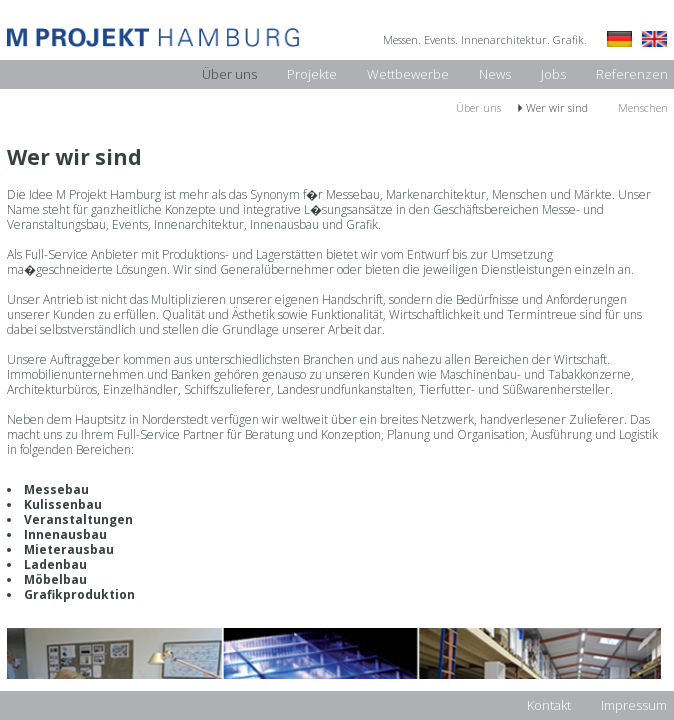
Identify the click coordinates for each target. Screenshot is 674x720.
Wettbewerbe (408, 74)
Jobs (553, 74)
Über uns (229, 74)
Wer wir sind (557, 107)
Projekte (312, 74)
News (495, 74)
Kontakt (549, 705)
